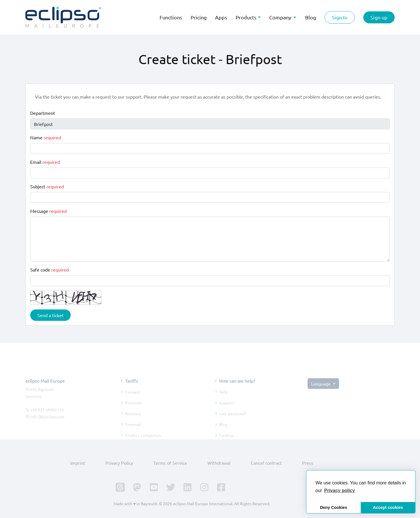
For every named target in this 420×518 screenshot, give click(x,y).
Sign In (340, 17)
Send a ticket (50, 315)
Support (226, 410)
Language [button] (322, 391)
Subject (47, 186)
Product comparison (143, 442)
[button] (340, 491)
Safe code (49, 270)
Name (46, 137)
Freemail (133, 431)
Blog (223, 431)
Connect (133, 399)
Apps (221, 17)
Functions (171, 17)
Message (48, 211)
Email (45, 162)
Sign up (379, 17)
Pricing (199, 17)
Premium (133, 410)
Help (223, 399)
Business (133, 421)
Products (246, 17)
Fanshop (227, 442)
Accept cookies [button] (388, 507)
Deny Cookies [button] (334, 507)
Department (43, 113)
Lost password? (233, 421)
